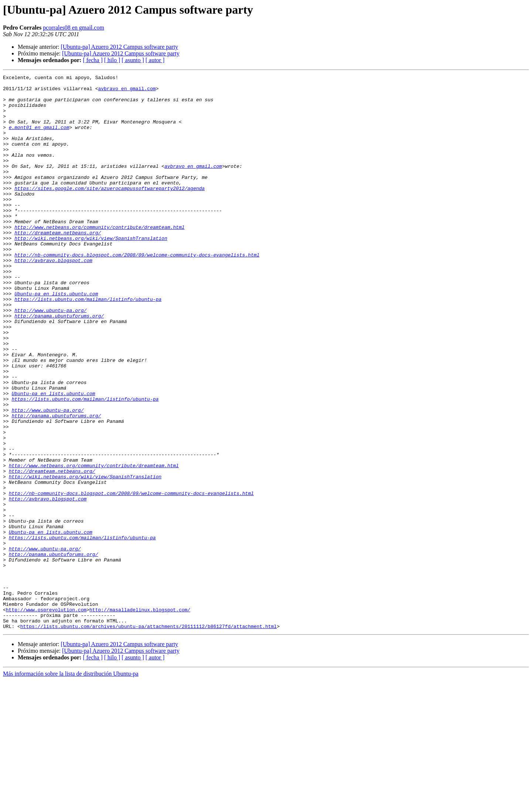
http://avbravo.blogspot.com (53, 298)
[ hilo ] (112, 60)
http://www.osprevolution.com (46, 717)
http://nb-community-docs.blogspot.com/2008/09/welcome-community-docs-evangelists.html (137, 291)
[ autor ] (155, 60)
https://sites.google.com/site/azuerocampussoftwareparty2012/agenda (110, 211)
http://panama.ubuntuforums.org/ (59, 364)
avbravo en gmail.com (127, 92)
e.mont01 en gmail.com (39, 138)
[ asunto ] (133, 60)
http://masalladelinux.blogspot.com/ (140, 717)
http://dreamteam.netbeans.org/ (58, 265)
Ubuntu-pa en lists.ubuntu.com (56, 338)
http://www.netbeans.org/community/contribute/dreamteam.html (99, 258)
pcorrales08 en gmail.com (74, 28)
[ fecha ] (93, 60)
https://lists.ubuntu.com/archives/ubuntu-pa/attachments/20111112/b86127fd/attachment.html (149, 737)
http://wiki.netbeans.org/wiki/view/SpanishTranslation (91, 271)
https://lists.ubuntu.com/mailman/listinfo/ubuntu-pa (88, 344)
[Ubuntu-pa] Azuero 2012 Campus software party (119, 47)
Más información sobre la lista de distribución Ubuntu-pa (71, 785)
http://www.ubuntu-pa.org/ (50, 358)
